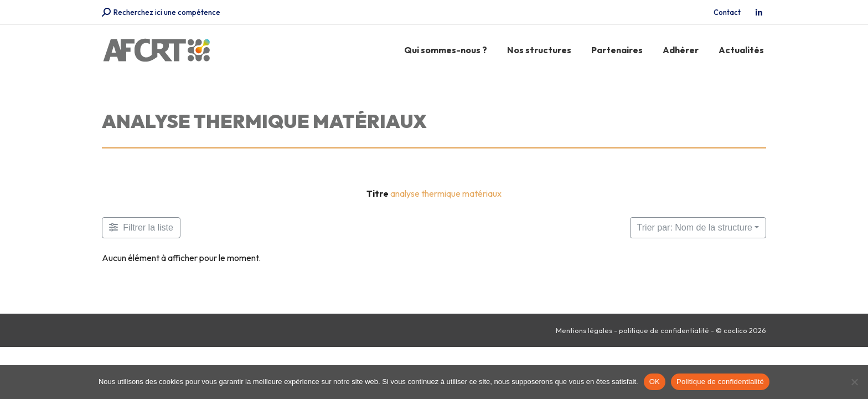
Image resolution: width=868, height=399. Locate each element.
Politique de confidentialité (720, 382)
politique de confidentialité (664, 330)
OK (655, 382)
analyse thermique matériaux (446, 193)
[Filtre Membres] (141, 228)
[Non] (854, 382)
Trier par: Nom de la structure (695, 227)
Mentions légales (584, 330)
